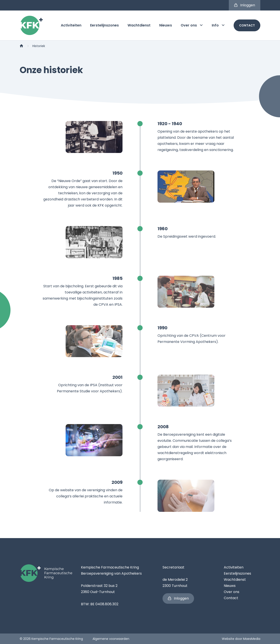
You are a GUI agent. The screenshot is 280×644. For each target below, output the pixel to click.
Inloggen (245, 5)
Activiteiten (71, 25)
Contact (247, 25)
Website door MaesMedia (241, 639)
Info (218, 25)
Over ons (192, 25)
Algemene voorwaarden (111, 639)
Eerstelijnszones (104, 25)
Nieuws (166, 25)
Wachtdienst (139, 25)
